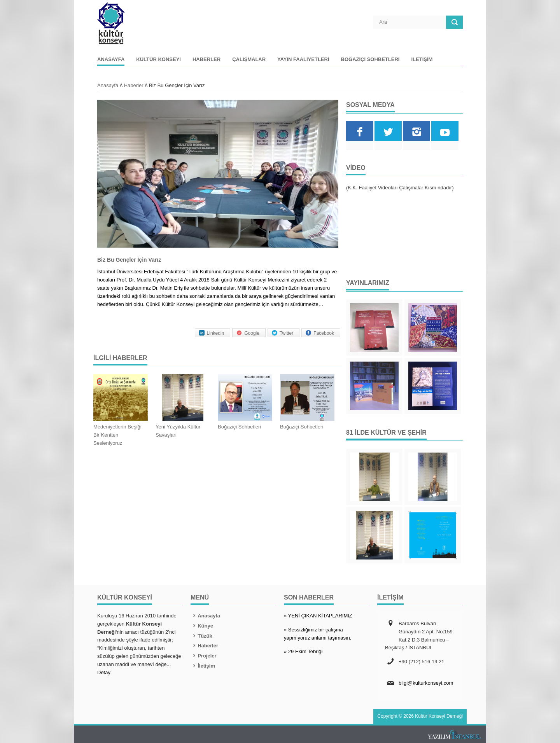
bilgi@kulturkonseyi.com (426, 683)
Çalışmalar (249, 59)
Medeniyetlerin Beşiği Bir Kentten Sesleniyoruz (117, 435)
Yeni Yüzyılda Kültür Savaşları (178, 431)
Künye (202, 626)
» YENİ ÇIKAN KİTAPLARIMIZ (318, 616)
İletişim (422, 59)
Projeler (204, 656)
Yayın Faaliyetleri (303, 59)
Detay (104, 672)
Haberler (206, 59)
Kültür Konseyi (158, 59)
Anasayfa (111, 59)
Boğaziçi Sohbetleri (370, 59)
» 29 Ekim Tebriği (303, 651)
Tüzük (201, 636)
